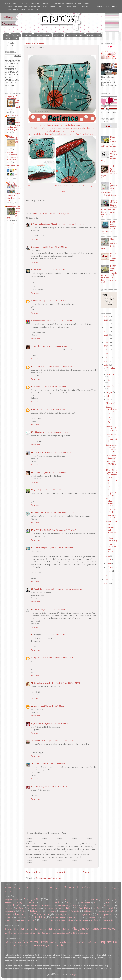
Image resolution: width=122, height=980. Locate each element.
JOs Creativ (38, 723)
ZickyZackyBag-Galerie (75, 35)
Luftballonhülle (111, 482)
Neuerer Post (33, 872)
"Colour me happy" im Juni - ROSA (111, 548)
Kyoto (75, 906)
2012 (106, 576)
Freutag (36, 888)
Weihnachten (75, 917)
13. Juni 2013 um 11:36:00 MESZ (68, 589)
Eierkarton (18, 942)
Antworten (35, 239)
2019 (106, 342)
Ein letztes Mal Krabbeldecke (111, 531)
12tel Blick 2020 (50, 929)
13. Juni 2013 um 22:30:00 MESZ (53, 764)
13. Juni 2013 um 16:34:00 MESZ (60, 658)
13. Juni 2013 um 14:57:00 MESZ (55, 635)
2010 (106, 583)
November (111, 374)
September (111, 386)
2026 (106, 316)
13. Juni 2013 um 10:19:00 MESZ (51, 490)
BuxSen (37, 786)
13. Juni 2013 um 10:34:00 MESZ (61, 548)
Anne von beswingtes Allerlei (45, 224)
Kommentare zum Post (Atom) (49, 878)
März (109, 564)
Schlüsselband (36, 911)
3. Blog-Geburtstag (111, 540)
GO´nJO (30, 903)
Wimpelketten (108, 917)
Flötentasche (93, 900)
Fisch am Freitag (35, 933)
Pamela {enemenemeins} (44, 589)
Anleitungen (58, 35)
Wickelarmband (94, 917)
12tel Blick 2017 (22, 929)
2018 (106, 346)
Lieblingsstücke (13, 207)
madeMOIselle (40, 741)
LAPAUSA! (38, 452)
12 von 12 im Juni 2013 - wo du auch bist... (112, 474)
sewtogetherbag (108, 920)
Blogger (75, 974)
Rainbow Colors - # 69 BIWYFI (112, 428)
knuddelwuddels (39, 321)
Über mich (16, 35)
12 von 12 (10, 888)
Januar (109, 571)
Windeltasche (28, 920)
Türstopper (21, 917)
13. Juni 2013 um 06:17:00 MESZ (71, 224)
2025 (106, 320)
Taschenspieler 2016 (84, 914)
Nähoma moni (13, 116)
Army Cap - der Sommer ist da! (111, 438)
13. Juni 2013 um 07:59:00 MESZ (52, 409)
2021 (106, 335)
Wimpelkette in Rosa (111, 494)
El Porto (52, 900)
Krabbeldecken (33, 906)
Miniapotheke (109, 906)
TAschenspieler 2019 (106, 911)
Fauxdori (81, 900)
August (110, 392)
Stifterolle (75, 911)
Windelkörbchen (11, 920)
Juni (108, 400)
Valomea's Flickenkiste (12, 183)
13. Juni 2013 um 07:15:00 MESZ (60, 366)
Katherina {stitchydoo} (43, 683)
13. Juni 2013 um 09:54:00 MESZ (55, 472)
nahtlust (10, 153)
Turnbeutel (9, 917)
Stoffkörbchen (89, 911)
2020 (106, 339)
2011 (106, 579)
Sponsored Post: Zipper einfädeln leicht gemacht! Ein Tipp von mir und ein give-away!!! (109, 208)
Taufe (29, 946)
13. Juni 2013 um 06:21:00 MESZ (53, 247)
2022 (106, 331)
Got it (114, 7)
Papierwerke (109, 942)
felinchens (37, 270)
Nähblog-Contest (57, 888)
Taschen (20, 914)
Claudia (36, 247)
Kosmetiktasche (50, 213)
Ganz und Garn (40, 513)
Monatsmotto (45, 888)
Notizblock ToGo (34, 908)
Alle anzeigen (17, 224)
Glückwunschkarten (36, 942)
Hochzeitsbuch (111, 488)
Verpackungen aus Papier (48, 945)
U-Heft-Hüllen (37, 917)
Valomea (36, 387)
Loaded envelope (94, 942)
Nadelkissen (20, 908)
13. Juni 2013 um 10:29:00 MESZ (62, 530)
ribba (68, 946)
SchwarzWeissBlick (70, 933)
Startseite (62, 872)
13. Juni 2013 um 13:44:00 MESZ (54, 609)
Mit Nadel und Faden (13, 167)
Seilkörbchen (51, 911)
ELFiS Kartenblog (12, 137)
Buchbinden (9, 942)
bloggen (114, 888)
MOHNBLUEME (41, 530)
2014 (106, 361)
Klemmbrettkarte (65, 942)
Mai (108, 556)
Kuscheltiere (63, 906)
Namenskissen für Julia (111, 511)
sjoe (35, 490)
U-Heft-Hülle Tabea (110, 420)
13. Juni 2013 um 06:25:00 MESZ (55, 270)
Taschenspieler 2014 (63, 914)
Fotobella (107, 900)
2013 (106, 365)
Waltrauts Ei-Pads (11, 39)
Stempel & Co (20, 946)
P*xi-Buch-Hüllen (82, 908)
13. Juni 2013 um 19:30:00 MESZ (57, 723)
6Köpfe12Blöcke (12, 900)
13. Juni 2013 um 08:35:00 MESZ (56, 432)
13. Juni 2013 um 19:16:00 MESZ (51, 706)
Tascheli (8, 915)
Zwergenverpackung (65, 920)
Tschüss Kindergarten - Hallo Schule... (111, 410)
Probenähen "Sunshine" (111, 457)
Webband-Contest (104, 888)
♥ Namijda (38, 432)
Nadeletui (9, 908)
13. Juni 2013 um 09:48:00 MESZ (57, 452)
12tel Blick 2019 (36, 929)
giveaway (8, 891)
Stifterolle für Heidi (111, 523)
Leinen (97, 906)
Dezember (111, 368)
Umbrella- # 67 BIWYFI (112, 517)
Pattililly (36, 346)
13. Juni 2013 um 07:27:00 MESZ (54, 387)
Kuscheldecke (48, 906)
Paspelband (97, 908)
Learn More (102, 7)
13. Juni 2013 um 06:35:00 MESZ (55, 301)
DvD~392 (18, 141)
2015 (106, 357)
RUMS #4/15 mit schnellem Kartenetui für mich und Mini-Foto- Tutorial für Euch (109, 274)
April (109, 560)
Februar (110, 567)
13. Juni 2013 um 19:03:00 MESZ (67, 683)
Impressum (27, 35)
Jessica (35, 409)
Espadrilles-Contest (67, 900)
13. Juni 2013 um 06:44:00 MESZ (54, 346)
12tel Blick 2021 (64, 929)
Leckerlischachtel (80, 942)
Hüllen (58, 903)
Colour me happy (21, 933)
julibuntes (37, 301)
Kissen (109, 903)
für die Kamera (82, 920)
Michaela (37, 472)
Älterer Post (89, 872)
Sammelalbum (9, 946)
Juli (108, 396)
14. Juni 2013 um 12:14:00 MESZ (54, 786)
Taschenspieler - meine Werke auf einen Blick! (112, 448)
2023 (106, 327)
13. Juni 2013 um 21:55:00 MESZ (60, 741)
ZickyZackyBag (46, 920)
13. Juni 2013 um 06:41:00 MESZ (60, 321)
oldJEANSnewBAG (94, 35)
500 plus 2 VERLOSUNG (114, 257)
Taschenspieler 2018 (105, 914)
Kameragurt (85, 903)
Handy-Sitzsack (45, 903)
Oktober (110, 380)
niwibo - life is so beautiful (13, 97)
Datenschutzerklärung (43, 35)
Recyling (23, 911)
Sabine (36, 764)
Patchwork (109, 908)
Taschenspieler (63, 213)
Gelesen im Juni (18, 172)
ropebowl (95, 920)
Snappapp (63, 911)
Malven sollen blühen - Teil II (110, 502)
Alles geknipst (80, 929)
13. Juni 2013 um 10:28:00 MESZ (60, 513)
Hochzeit (54, 942)
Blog (7, 35)
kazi (35, 706)
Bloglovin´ (110, 403)
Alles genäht (37, 213)
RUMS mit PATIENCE (111, 464)
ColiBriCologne (40, 548)
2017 (106, 350)
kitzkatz (37, 609)
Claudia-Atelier (39, 366)
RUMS (79, 125)
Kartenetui (98, 903)
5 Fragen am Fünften (24, 888)
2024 (106, 324)
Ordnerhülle (65, 908)
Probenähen (10, 911)
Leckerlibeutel (86, 906)
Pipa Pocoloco (40, 658)
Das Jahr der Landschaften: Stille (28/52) (13, 157)
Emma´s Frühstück (79, 186)
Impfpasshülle (72, 903)
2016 (106, 354)
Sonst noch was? (75, 887)
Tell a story (92, 888)
